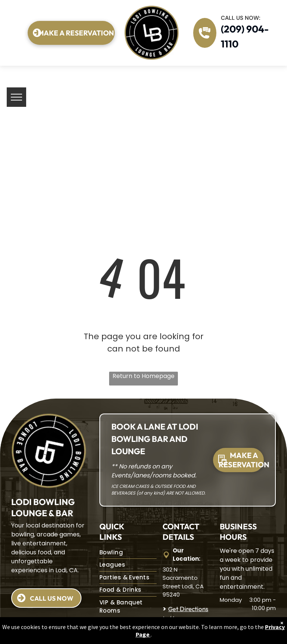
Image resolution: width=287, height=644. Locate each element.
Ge (172, 609)
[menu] (16, 97)
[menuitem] (128, 553)
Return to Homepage (143, 376)
